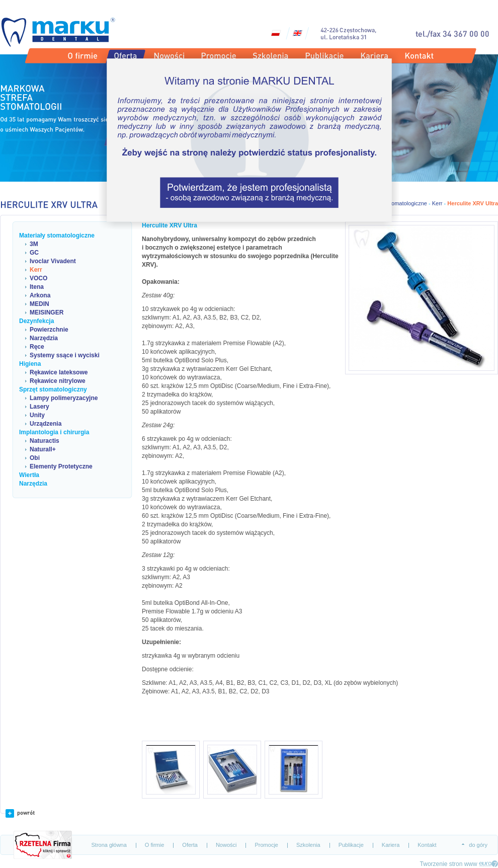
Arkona (40, 295)
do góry (478, 845)
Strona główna (109, 845)
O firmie (155, 845)
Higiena (30, 364)
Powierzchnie (49, 330)
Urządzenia (46, 424)
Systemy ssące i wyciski (65, 355)
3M (34, 244)
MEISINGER (47, 312)
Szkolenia (308, 845)
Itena (37, 287)
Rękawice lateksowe (59, 372)
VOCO (38, 278)
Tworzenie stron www (449, 864)
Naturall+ (43, 449)
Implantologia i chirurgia (54, 432)
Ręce (37, 347)
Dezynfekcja (36, 321)
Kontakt (427, 845)
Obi (35, 458)
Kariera (391, 845)
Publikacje (351, 845)
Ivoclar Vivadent (53, 261)
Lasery (39, 407)
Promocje (266, 845)
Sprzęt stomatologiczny (53, 389)
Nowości (226, 845)
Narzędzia (44, 338)
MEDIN (39, 304)
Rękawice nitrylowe (58, 381)
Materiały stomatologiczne (57, 235)
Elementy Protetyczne (61, 466)
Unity (37, 415)
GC (34, 253)
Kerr (36, 270)
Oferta (190, 845)
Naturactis (45, 441)
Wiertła (29, 475)
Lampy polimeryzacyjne (64, 398)
